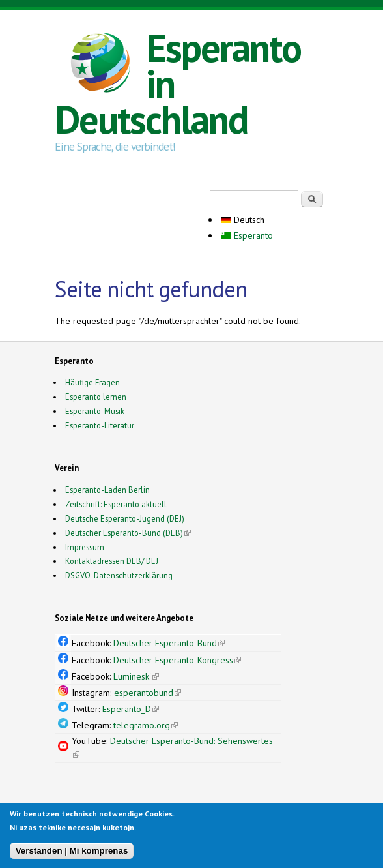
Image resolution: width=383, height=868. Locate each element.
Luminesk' (136, 676)
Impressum (85, 547)
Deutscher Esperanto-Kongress (177, 660)
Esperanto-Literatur (100, 425)
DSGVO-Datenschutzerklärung (119, 575)
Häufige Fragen (92, 382)
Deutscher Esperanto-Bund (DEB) (124, 533)
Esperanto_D (131, 709)
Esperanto (247, 235)
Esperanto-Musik (95, 411)
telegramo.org (146, 725)
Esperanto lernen (96, 397)
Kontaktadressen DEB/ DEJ (112, 561)
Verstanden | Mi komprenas (72, 853)
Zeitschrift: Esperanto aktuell (116, 504)
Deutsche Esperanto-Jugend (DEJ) (125, 518)
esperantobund (148, 693)
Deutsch (243, 220)
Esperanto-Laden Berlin (107, 490)
